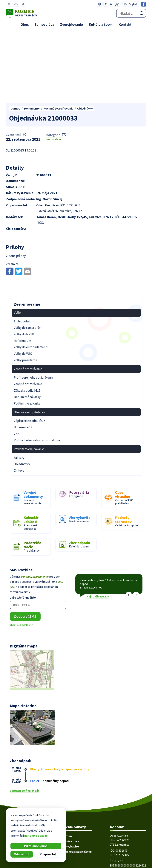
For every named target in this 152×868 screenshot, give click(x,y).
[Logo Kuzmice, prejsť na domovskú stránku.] (22, 13)
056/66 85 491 (118, 801)
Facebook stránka (122, 810)
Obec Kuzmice (129, 853)
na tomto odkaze (36, 836)
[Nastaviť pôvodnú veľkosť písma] (111, 4)
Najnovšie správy (98, 526)
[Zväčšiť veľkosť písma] (117, 4)
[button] (129, 525)
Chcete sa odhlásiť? (21, 555)
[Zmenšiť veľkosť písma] (106, 4)
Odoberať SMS (25, 546)
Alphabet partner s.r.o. (124, 848)
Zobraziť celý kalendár (24, 720)
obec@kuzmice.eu (122, 806)
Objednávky (54, 69)
